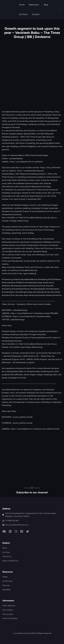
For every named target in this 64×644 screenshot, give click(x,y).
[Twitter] (28, 531)
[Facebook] (22, 531)
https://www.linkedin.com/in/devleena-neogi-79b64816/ (35, 313)
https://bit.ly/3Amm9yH (50, 168)
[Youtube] (4, 531)
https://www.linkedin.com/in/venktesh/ (26, 162)
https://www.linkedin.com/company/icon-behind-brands (35, 429)
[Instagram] (16, 531)
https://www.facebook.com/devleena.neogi (32, 316)
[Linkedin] (10, 531)
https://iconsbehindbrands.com (31, 171)
